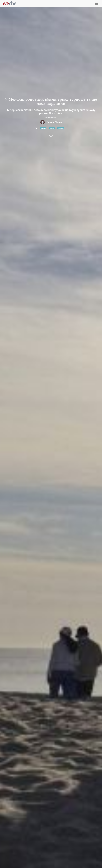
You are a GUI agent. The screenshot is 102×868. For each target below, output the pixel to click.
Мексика (43, 128)
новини (52, 128)
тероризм (61, 128)
